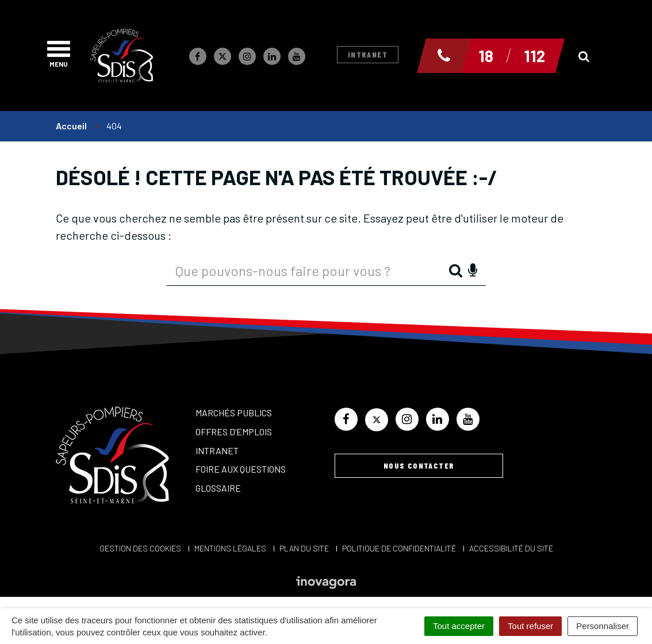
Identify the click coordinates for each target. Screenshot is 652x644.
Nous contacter (419, 465)
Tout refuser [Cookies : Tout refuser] (530, 626)
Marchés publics (234, 413)
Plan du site (304, 548)
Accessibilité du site (511, 548)
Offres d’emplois (234, 432)
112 (534, 56)
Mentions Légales (230, 548)
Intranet (368, 54)
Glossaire (218, 488)
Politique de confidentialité (399, 548)
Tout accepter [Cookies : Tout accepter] (459, 626)
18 (486, 56)
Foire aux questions (241, 469)
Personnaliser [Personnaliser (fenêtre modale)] (603, 626)
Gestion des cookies (140, 548)
